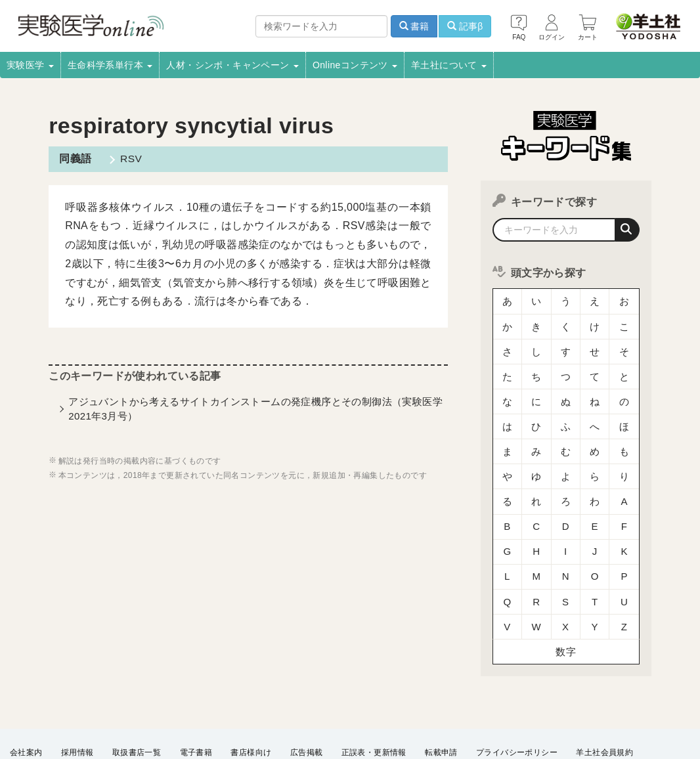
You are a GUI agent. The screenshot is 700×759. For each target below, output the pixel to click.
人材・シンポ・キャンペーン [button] (232, 65)
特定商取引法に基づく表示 (192, 710)
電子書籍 (196, 693)
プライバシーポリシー (517, 693)
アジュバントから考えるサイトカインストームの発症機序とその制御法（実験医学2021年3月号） (255, 408)
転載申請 (441, 693)
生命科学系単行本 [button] (110, 65)
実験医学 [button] (30, 65)
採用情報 (77, 693)
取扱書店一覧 (137, 693)
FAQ (268, 710)
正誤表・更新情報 (374, 693)
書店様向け (251, 693)
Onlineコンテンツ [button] (355, 65)
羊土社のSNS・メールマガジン (67, 710)
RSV (129, 159)
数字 (566, 594)
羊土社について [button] (449, 65)
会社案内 (26, 693)
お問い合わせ (319, 710)
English (376, 710)
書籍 (414, 26)
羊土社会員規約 (604, 693)
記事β (465, 26)
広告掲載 (307, 693)
